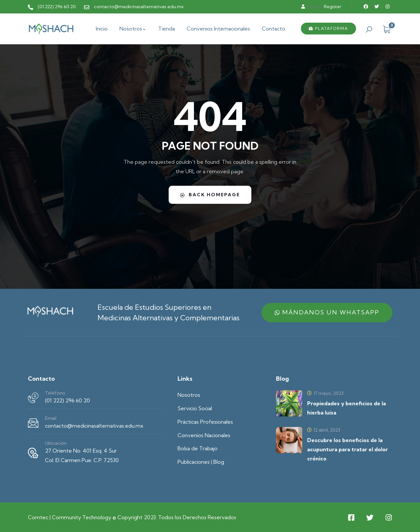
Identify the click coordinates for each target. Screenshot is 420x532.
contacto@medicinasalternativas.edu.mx (94, 426)
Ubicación (56, 443)
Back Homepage (210, 195)
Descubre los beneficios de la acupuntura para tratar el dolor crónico (347, 449)
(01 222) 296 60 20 (67, 400)
